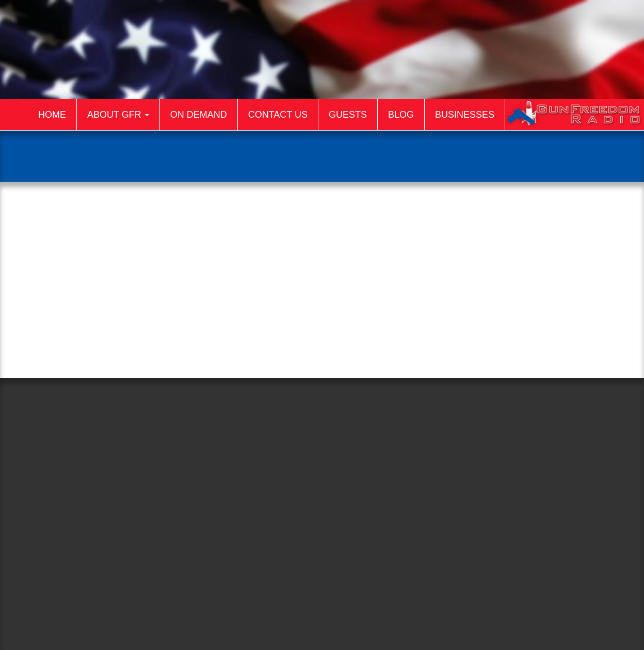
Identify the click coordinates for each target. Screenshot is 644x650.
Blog (401, 115)
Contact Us (278, 115)
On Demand (199, 115)
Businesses (465, 115)
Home (52, 115)
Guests (348, 115)
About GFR (118, 115)
